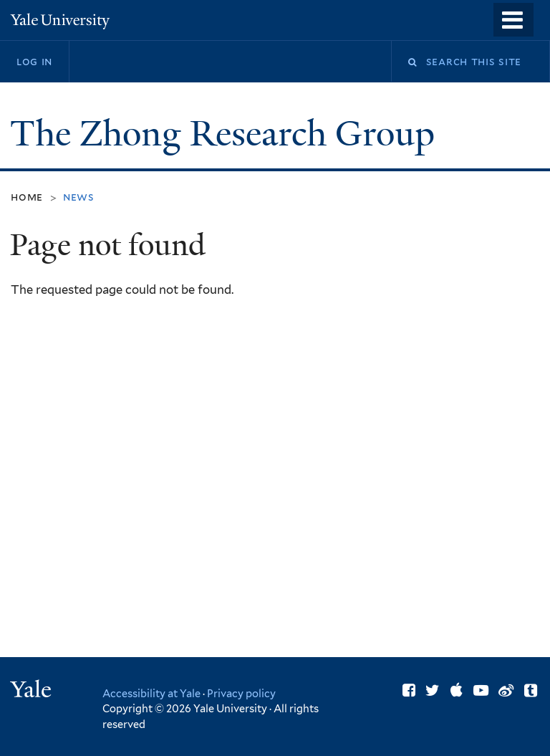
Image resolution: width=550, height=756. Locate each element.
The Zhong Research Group (227, 134)
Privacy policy (241, 693)
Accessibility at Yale (151, 693)
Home (27, 197)
